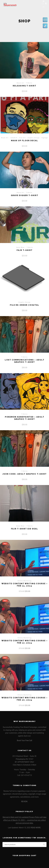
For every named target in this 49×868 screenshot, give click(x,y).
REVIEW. (25, 801)
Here (19, 765)
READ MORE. (36, 828)
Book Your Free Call (24, 740)
